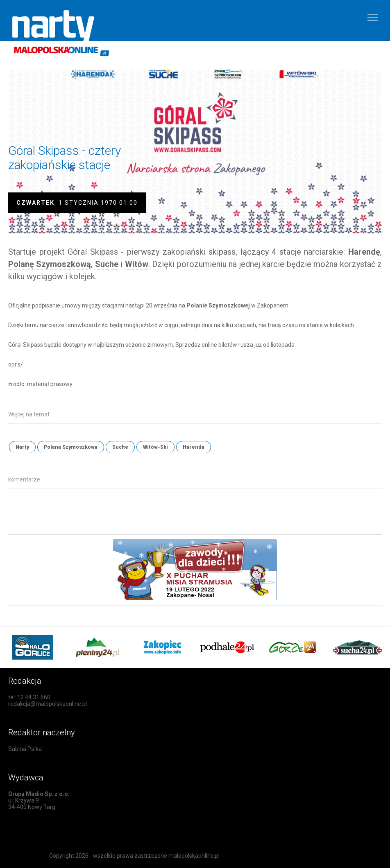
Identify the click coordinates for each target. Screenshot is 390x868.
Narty (22, 447)
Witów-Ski (155, 447)
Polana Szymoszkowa (71, 447)
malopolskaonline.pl (194, 856)
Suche (120, 447)
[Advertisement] (104, 519)
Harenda (194, 447)
